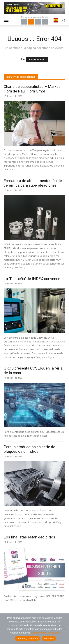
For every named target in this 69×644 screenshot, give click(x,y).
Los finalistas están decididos (29, 537)
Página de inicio (37, 59)
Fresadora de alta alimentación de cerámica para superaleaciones (33, 183)
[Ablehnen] (64, 629)
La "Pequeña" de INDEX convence (32, 279)
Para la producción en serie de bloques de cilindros (29, 449)
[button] (6, 20)
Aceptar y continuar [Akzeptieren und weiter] (27, 639)
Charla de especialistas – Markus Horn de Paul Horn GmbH (32, 89)
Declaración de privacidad (45, 633)
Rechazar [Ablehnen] (49, 639)
